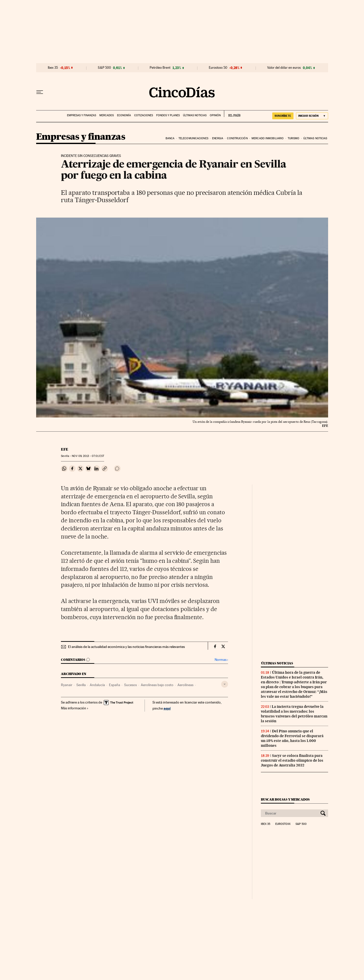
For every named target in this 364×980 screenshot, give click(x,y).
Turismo (294, 138)
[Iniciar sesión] (312, 116)
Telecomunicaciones (193, 138)
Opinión (215, 115)
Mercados (107, 115)
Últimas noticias (195, 115)
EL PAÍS (232, 114)
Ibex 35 (53, 68)
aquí (167, 708)
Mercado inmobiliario (268, 138)
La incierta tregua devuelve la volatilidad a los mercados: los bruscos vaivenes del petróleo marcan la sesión (294, 714)
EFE (65, 449)
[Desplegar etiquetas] (225, 684)
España (115, 685)
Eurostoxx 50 (218, 68)
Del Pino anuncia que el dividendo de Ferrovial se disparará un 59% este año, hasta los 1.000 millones (292, 738)
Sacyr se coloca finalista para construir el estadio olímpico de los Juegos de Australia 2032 (292, 760)
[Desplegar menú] (40, 92)
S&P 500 (104, 68)
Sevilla (81, 685)
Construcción (237, 138)
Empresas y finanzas (82, 115)
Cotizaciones (144, 115)
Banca (170, 138)
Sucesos (130, 685)
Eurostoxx (283, 824)
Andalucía (97, 685)
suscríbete (283, 116)
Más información (75, 708)
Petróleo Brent (160, 68)
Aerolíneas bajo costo (157, 685)
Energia (218, 138)
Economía (124, 115)
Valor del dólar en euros (284, 68)
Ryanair (67, 685)
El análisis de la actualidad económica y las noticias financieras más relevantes (126, 647)
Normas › (221, 660)
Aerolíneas (185, 685)
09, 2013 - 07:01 (88, 456)
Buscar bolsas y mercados (285, 799)
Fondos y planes (168, 115)
